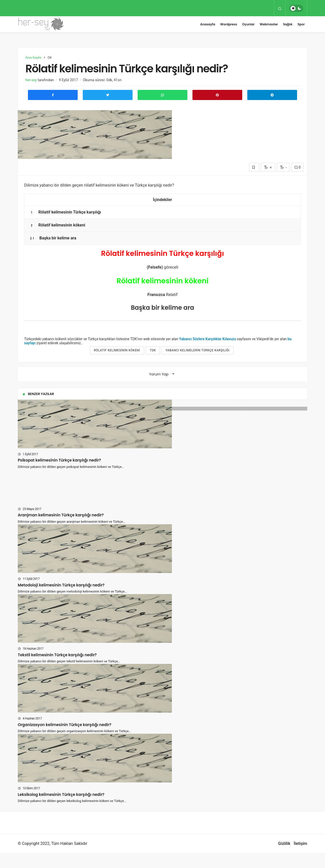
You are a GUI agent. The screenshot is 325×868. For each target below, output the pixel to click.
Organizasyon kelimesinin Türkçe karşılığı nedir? (64, 739)
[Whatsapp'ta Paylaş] (162, 95)
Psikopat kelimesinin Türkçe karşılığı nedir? (59, 460)
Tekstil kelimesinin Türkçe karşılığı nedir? (57, 670)
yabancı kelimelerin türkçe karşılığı (198, 350)
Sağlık (288, 24)
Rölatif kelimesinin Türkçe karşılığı (65, 212)
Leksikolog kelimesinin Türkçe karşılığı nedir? (61, 809)
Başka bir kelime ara (52, 238)
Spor (301, 24)
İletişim (300, 858)
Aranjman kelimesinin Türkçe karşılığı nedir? (61, 530)
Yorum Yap (159, 374)
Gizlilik (284, 858)
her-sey (31, 80)
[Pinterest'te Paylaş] (217, 95)
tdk (153, 350)
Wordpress (229, 24)
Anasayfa (208, 24)
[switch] (296, 8)
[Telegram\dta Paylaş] (272, 95)
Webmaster (269, 24)
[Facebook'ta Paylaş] (53, 95)
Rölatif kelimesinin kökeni (57, 225)
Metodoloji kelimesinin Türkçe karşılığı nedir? (61, 600)
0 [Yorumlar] (297, 167)
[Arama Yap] (280, 8)
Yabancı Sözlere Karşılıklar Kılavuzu (207, 339)
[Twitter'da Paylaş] (108, 95)
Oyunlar (248, 24)
